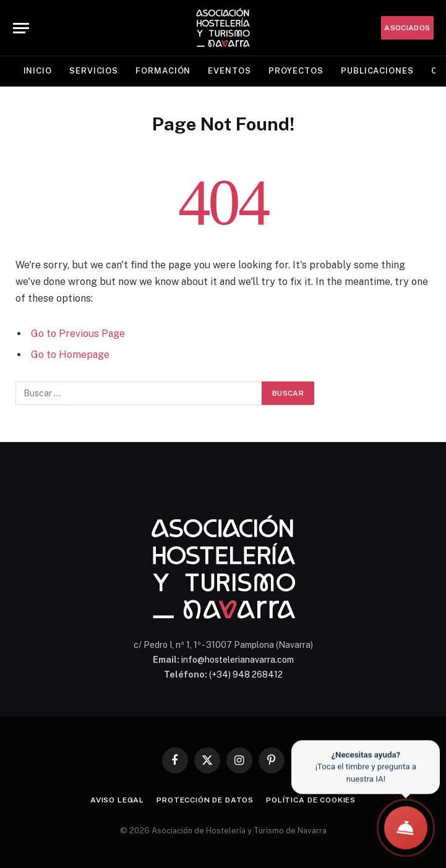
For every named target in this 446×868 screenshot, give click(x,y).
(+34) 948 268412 (246, 674)
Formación (163, 71)
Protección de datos (205, 800)
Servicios (94, 71)
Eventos (229, 71)
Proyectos (296, 71)
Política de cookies (311, 800)
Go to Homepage (70, 355)
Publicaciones (377, 71)
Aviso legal (117, 800)
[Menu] (21, 28)
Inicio (38, 71)
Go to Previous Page (78, 334)
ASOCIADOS (407, 28)
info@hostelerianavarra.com (238, 660)
